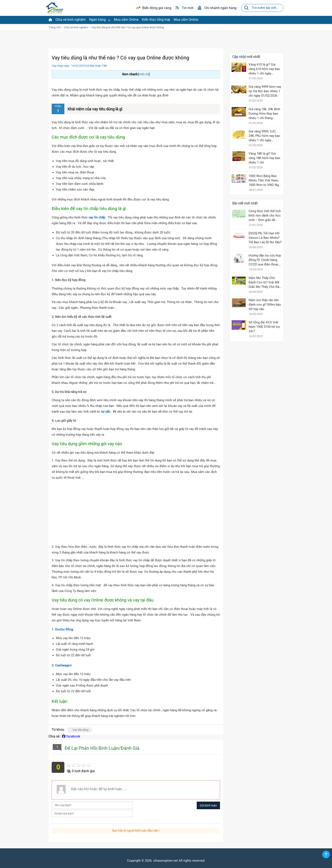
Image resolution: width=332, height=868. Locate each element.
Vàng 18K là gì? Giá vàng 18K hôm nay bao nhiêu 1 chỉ (264, 158)
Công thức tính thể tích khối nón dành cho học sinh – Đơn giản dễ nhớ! (265, 216)
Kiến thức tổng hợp (156, 20)
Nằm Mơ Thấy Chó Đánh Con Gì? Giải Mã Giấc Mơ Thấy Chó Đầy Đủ (265, 283)
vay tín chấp (96, 217)
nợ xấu (105, 412)
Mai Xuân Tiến (99, 66)
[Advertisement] (136, 512)
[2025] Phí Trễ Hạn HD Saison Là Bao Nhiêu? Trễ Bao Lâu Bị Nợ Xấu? (265, 238)
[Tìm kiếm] (246, 8)
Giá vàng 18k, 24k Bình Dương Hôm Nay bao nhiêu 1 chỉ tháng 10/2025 (264, 114)
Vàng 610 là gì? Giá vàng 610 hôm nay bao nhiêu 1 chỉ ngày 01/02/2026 (264, 69)
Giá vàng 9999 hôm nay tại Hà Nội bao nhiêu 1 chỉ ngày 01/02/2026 (265, 91)
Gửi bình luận (208, 805)
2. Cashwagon (62, 665)
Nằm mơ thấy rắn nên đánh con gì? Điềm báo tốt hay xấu (265, 305)
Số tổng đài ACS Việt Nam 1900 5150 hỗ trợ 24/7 (264, 327)
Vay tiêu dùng (81, 730)
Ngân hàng (100, 20)
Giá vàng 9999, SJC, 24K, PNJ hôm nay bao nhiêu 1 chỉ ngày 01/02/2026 (264, 136)
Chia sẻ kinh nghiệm (71, 20)
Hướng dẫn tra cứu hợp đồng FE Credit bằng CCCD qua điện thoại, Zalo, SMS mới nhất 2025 (265, 260)
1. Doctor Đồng (62, 629)
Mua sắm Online (126, 20)
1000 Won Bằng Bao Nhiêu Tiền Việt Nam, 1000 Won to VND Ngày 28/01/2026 (265, 181)
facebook (71, 736)
